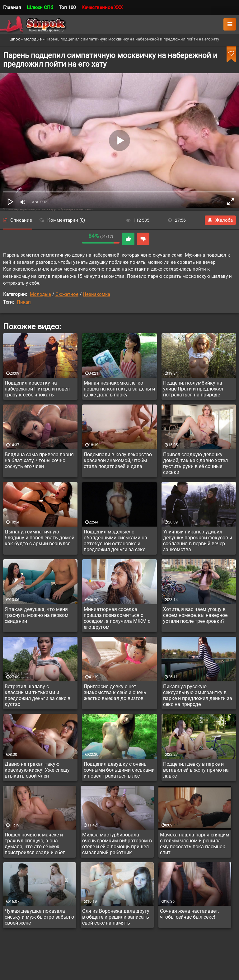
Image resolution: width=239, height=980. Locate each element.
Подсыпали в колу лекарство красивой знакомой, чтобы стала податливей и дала (118, 460)
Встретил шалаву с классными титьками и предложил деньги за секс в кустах (37, 695)
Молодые (40, 294)
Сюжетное (67, 294)
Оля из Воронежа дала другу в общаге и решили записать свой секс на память (116, 917)
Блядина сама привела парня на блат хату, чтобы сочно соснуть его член (39, 460)
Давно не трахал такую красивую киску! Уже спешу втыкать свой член (37, 770)
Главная (12, 7)
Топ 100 (67, 7)
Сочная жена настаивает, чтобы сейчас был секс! (190, 914)
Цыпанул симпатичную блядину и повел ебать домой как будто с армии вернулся (40, 538)
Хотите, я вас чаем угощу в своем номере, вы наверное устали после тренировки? (195, 615)
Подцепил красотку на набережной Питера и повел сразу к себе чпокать (37, 389)
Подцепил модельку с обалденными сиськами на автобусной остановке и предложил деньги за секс (115, 541)
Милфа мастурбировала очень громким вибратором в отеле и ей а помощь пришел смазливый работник (117, 844)
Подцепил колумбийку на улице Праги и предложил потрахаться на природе (193, 389)
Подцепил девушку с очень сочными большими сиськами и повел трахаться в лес (119, 770)
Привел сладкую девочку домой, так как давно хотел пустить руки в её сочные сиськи (195, 463)
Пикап (24, 302)
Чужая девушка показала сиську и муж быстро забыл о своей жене (39, 917)
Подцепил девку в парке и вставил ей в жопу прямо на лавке (196, 770)
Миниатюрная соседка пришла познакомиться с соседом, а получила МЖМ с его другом (117, 618)
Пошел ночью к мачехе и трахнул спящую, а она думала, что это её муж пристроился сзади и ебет (35, 844)
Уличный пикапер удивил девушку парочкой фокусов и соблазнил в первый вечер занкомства (198, 541)
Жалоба (220, 220)
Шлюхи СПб (40, 7)
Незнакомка (96, 294)
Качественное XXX (102, 7)
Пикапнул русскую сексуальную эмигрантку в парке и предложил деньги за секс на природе (198, 695)
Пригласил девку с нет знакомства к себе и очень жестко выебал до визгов (115, 692)
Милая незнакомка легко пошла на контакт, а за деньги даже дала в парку (119, 389)
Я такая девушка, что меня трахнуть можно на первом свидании (37, 615)
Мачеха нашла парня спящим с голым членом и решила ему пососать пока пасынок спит (195, 844)
